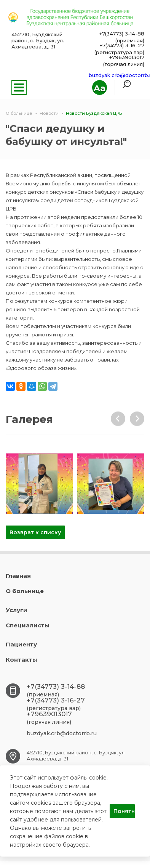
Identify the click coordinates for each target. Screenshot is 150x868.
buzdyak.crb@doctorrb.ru (62, 733)
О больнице (25, 591)
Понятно (124, 811)
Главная (18, 576)
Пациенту (21, 644)
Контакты (22, 660)
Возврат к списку (35, 532)
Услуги (17, 610)
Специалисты (28, 625)
